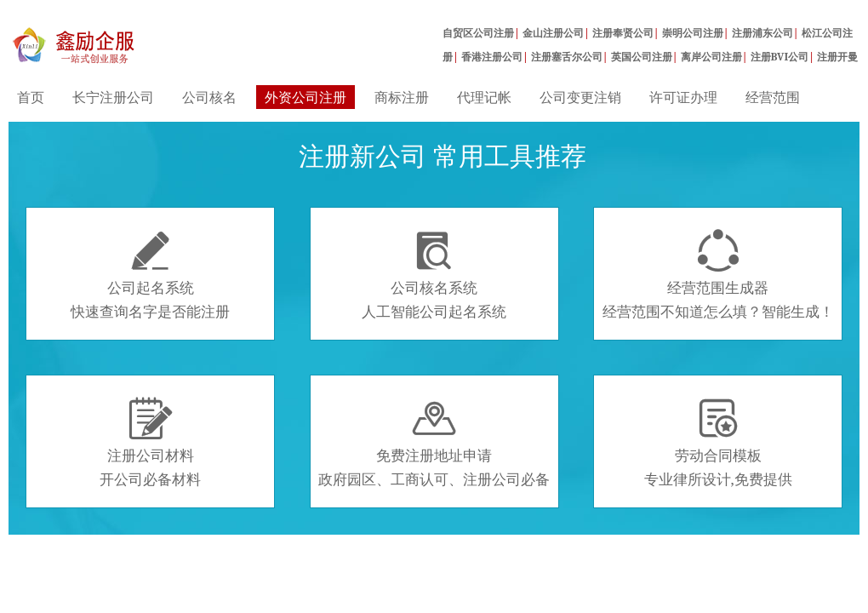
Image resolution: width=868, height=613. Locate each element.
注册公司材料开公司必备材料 (150, 443)
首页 (31, 97)
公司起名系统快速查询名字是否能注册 (150, 275)
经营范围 (773, 97)
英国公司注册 (642, 57)
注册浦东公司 (762, 33)
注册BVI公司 (780, 57)
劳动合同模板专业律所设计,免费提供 (718, 443)
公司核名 (209, 97)
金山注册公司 (553, 33)
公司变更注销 (580, 97)
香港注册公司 (492, 57)
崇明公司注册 (693, 33)
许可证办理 (683, 97)
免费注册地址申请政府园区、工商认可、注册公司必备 (434, 443)
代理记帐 (484, 97)
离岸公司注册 (711, 57)
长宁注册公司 (113, 97)
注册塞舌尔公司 (567, 57)
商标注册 (402, 97)
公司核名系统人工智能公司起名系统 (434, 275)
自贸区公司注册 (478, 33)
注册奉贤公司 (623, 33)
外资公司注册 (306, 97)
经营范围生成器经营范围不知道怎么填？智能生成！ (718, 275)
